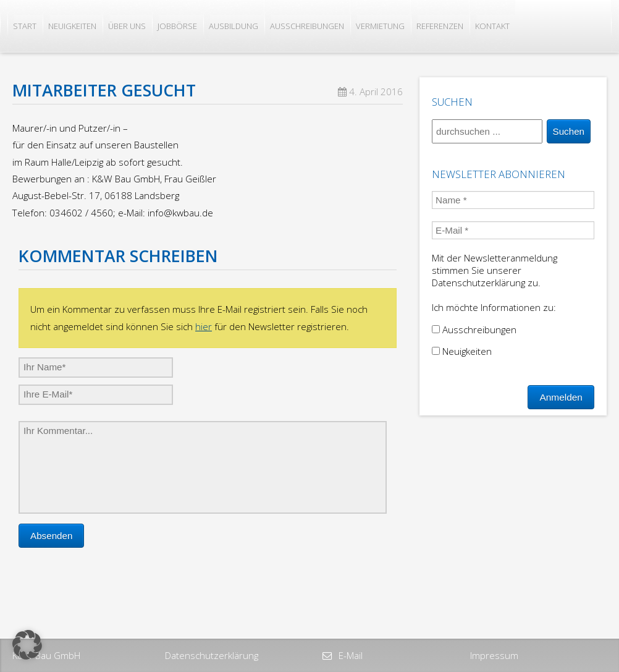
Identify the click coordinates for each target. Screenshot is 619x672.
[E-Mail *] (513, 230)
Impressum (494, 655)
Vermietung (380, 26)
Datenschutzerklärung (212, 655)
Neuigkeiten (72, 26)
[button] (27, 645)
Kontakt (492, 26)
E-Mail (349, 655)
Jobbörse (177, 26)
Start (25, 26)
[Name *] (513, 200)
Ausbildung (234, 26)
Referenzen (440, 26)
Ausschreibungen (307, 26)
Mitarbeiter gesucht (104, 90)
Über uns (127, 26)
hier (204, 326)
